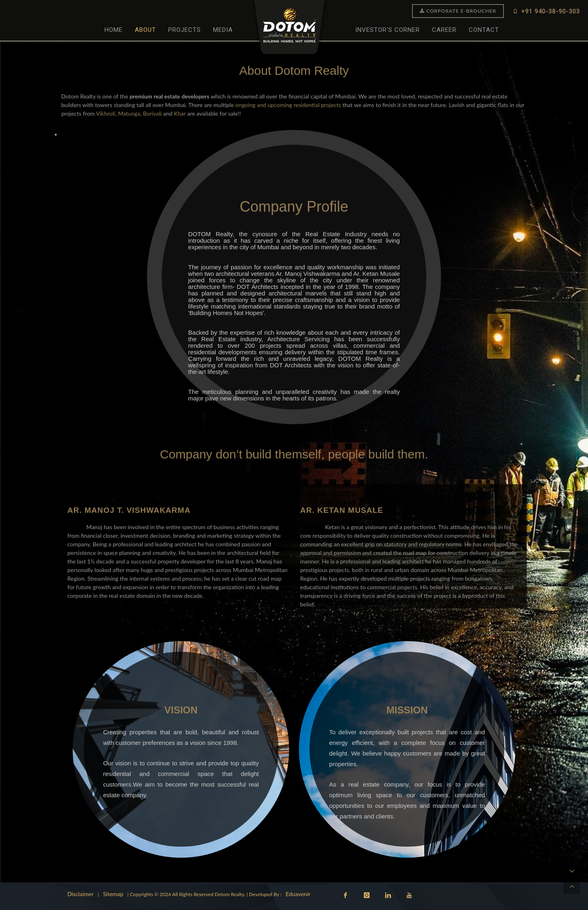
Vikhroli (106, 113)
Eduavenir (298, 894)
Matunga (129, 113)
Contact (484, 30)
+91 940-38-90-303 (546, 11)
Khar (180, 113)
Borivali (152, 113)
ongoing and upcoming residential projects (288, 105)
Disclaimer (80, 894)
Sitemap (113, 894)
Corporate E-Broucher (458, 11)
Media (223, 30)
